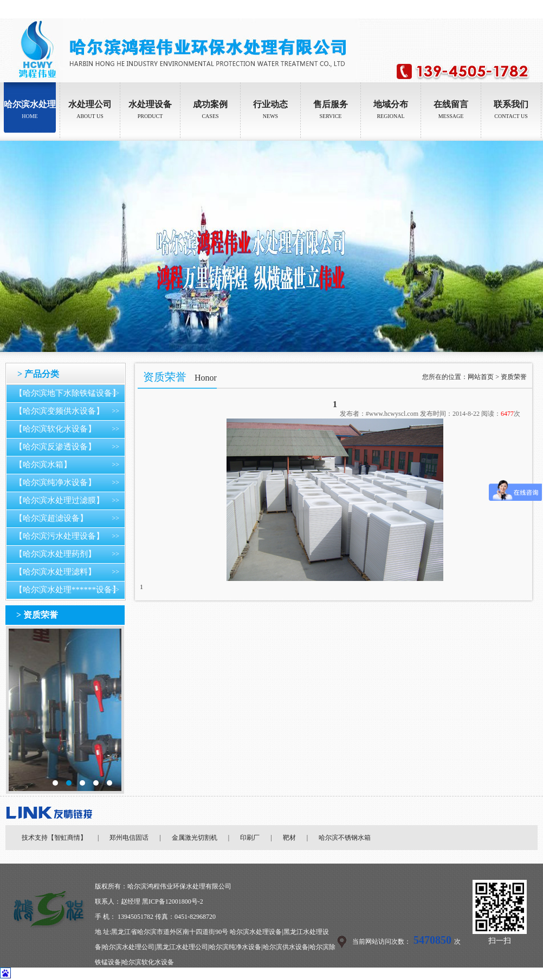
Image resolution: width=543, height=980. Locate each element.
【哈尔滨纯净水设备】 (55, 482)
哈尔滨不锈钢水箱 (345, 838)
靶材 (289, 838)
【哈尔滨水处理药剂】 (55, 554)
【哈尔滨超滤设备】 (51, 518)
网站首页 (481, 377)
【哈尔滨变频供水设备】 (59, 411)
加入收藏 (530, 9)
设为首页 (500, 9)
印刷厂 (250, 838)
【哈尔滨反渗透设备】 (55, 447)
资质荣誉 (514, 377)
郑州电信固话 (129, 838)
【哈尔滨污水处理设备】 (59, 536)
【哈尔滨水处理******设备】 (67, 590)
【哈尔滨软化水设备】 (55, 429)
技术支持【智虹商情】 (54, 838)
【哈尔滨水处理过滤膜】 (59, 500)
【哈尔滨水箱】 (43, 465)
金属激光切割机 (195, 838)
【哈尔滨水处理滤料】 (55, 572)
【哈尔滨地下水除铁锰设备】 (67, 393)
